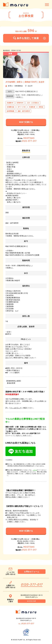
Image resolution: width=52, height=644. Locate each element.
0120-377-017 (29, 141)
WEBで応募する (26, 122)
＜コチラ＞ (16, 408)
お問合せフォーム (32, 572)
